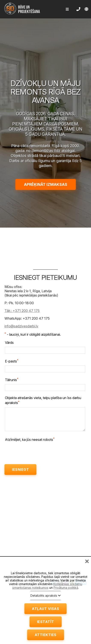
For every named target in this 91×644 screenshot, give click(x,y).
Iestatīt (46, 622)
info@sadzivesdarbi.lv (21, 326)
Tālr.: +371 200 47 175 (22, 311)
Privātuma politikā (66, 588)
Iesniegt (20, 470)
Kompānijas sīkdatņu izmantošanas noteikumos (47, 586)
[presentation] (37, 452)
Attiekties (46, 635)
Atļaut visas (45, 609)
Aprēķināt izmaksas (46, 184)
